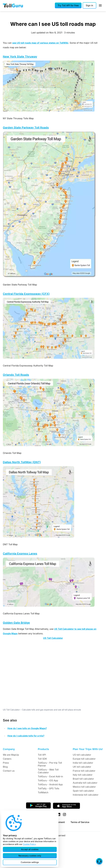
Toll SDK (42, 759)
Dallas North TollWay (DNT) (22, 462)
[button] (68, 5)
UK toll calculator (82, 767)
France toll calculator (84, 771)
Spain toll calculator (83, 791)
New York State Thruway (20, 57)
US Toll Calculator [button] (53, 638)
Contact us (9, 771)
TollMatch (43, 792)
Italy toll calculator (83, 775)
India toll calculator (83, 763)
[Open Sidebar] (100, 5)
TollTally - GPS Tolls (49, 788)
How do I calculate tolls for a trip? (26, 736)
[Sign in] (89, 5)
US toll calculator (82, 755)
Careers (7, 759)
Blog (5, 767)
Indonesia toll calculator (86, 795)
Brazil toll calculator (83, 779)
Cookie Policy (29, 844)
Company (9, 749)
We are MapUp (11, 755)
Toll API (42, 755)
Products (43, 749)
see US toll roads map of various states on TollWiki (40, 43)
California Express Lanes (20, 554)
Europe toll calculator (84, 759)
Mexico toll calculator (84, 787)
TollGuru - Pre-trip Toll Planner (50, 764)
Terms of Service (80, 822)
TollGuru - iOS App (48, 780)
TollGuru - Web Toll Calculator (48, 771)
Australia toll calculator (85, 783)
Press (6, 763)
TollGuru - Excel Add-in (50, 776)
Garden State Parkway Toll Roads (26, 128)
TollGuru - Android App (50, 784)
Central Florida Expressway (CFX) (26, 294)
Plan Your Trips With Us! (88, 749)
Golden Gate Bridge (16, 623)
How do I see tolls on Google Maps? (27, 728)
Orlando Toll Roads (16, 375)
